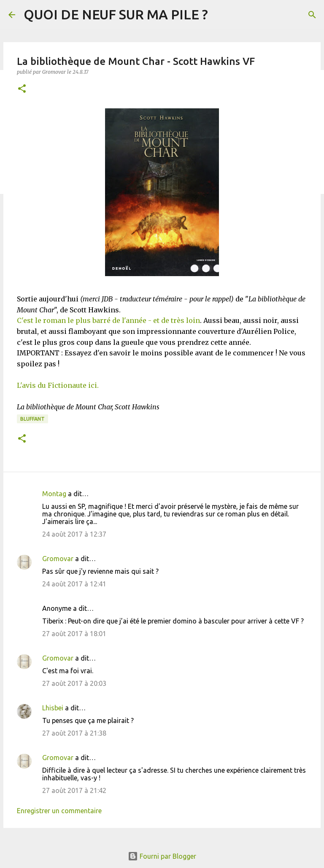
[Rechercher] (312, 15)
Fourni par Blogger (162, 856)
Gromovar (58, 559)
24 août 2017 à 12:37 (74, 534)
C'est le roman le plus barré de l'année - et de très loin (108, 320)
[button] (22, 89)
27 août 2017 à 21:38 (74, 733)
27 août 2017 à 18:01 (74, 634)
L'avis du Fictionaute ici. (58, 385)
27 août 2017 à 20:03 (74, 683)
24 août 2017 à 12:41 (74, 584)
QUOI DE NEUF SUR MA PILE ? (116, 14)
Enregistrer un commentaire (59, 811)
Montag (54, 494)
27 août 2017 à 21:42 (74, 790)
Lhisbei (53, 708)
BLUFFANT (32, 419)
